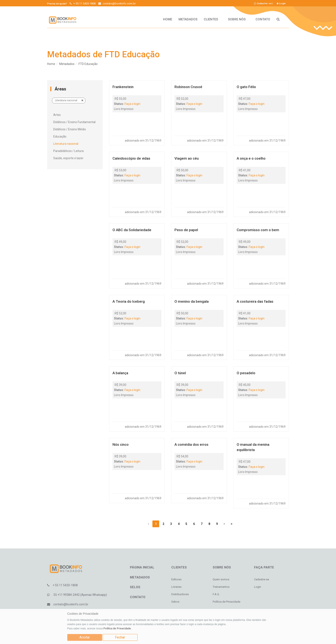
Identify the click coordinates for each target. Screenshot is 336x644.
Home (51, 64)
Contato (263, 19)
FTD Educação (88, 64)
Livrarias (176, 587)
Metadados (188, 19)
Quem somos (221, 579)
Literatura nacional (69, 100)
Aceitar (85, 637)
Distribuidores (180, 594)
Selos (135, 587)
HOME (168, 19)
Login (281, 4)
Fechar (120, 637)
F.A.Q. (216, 594)
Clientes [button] (213, 19)
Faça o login (132, 104)
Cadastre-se (263, 4)
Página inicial (142, 567)
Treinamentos (221, 587)
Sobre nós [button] (239, 19)
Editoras (176, 579)
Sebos (175, 602)
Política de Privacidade (117, 629)
